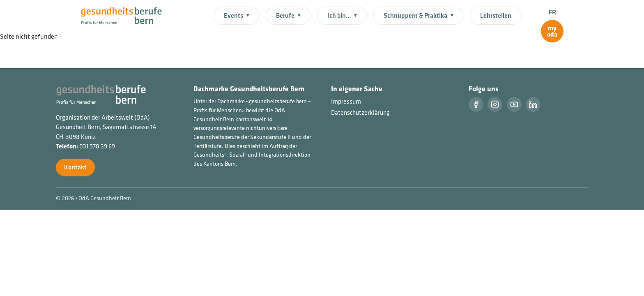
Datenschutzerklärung (360, 112)
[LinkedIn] (533, 104)
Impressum (346, 101)
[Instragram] (495, 104)
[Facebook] (476, 104)
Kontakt (75, 167)
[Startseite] (126, 15)
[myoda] (552, 31)
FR (552, 12)
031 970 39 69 (97, 146)
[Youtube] (514, 104)
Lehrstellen (496, 15)
